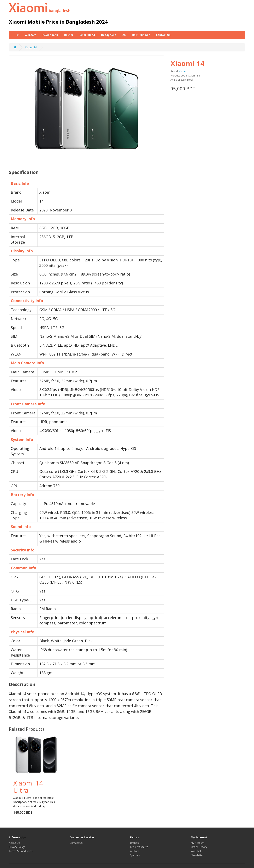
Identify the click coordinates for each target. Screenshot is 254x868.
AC (124, 35)
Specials (135, 855)
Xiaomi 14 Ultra (28, 787)
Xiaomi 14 (31, 47)
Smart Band (87, 35)
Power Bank (50, 35)
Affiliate (135, 851)
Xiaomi (183, 71)
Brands (134, 843)
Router (69, 35)
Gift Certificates (139, 847)
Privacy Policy (17, 847)
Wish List (196, 851)
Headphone (109, 35)
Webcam (31, 35)
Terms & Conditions (21, 851)
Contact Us (163, 35)
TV (17, 35)
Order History (199, 847)
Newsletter (197, 855)
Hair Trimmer (141, 35)
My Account (198, 843)
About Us (14, 843)
